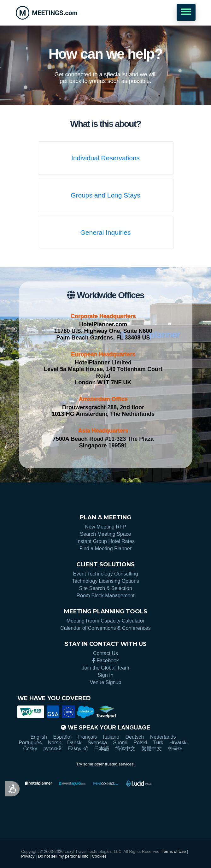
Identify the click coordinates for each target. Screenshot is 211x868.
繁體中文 (152, 749)
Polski (140, 743)
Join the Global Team (105, 668)
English (38, 737)
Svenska (97, 743)
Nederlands (163, 737)
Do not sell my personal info (63, 856)
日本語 (102, 749)
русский (53, 749)
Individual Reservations (105, 158)
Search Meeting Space (106, 534)
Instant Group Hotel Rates (105, 541)
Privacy (28, 856)
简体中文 (125, 749)
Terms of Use (174, 851)
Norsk (55, 743)
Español (62, 737)
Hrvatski (179, 743)
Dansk (74, 743)
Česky (30, 749)
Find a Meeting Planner (105, 549)
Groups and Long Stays (105, 195)
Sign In (106, 675)
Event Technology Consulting (105, 574)
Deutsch (135, 737)
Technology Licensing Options (105, 581)
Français (87, 737)
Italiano (111, 737)
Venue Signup (106, 682)
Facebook (105, 661)
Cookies (99, 856)
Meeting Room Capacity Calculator (105, 621)
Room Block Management (105, 596)
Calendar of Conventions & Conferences (105, 628)
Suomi (120, 743)
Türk (158, 743)
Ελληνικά (78, 749)
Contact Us (105, 653)
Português (30, 743)
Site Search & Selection (105, 588)
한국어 (175, 749)
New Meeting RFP (106, 527)
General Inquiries (106, 232)
